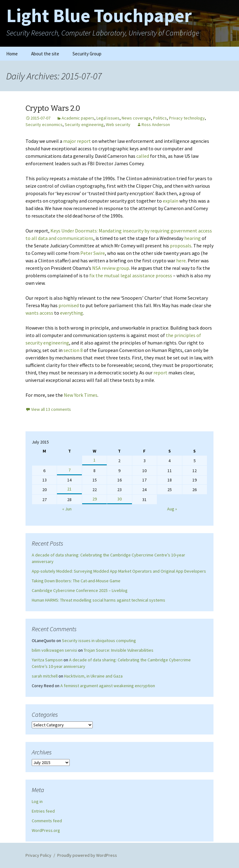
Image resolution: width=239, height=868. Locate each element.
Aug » (172, 509)
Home (12, 54)
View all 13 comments (51, 409)
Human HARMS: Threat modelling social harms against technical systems (98, 600)
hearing (192, 238)
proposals (181, 246)
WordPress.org (46, 830)
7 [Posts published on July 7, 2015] (70, 470)
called (143, 156)
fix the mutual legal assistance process (131, 275)
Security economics (44, 124)
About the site (45, 54)
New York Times (81, 395)
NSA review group (111, 268)
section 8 (73, 350)
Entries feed (43, 811)
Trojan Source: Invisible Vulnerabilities (119, 650)
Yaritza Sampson (47, 660)
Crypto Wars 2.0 (53, 108)
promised (69, 305)
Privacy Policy (38, 855)
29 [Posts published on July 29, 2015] (95, 499)
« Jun (67, 509)
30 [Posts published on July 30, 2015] (119, 499)
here (181, 260)
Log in (37, 801)
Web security (118, 124)
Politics (160, 118)
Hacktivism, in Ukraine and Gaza (93, 676)
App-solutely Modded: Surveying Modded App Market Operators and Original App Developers (119, 571)
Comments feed (47, 821)
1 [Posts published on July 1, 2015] (94, 460)
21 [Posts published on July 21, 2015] (69, 489)
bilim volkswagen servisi (54, 650)
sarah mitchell (45, 676)
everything (72, 313)
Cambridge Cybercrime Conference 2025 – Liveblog (80, 590)
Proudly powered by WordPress (87, 855)
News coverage (136, 118)
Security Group (87, 54)
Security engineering (84, 124)
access (46, 313)
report (160, 373)
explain (171, 201)
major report (77, 141)
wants (32, 313)
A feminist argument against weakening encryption (108, 686)
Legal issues (108, 118)
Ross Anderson (156, 124)
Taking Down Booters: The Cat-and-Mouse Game (76, 581)
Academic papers (78, 118)
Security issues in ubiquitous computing (99, 640)
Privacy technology (187, 118)
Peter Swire (93, 253)
